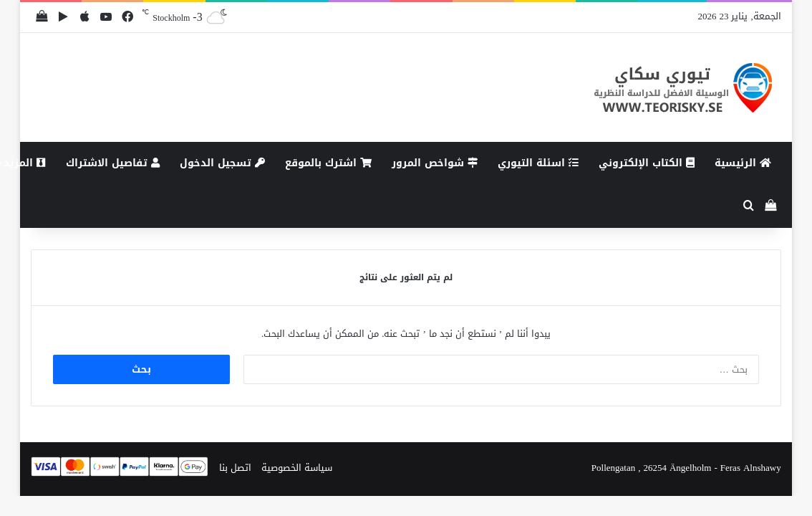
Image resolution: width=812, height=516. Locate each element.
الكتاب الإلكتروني (647, 163)
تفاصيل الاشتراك (113, 163)
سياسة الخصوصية (297, 468)
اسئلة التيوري (538, 163)
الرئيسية (743, 163)
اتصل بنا (235, 468)
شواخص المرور (435, 163)
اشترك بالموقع (328, 163)
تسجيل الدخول (222, 163)
